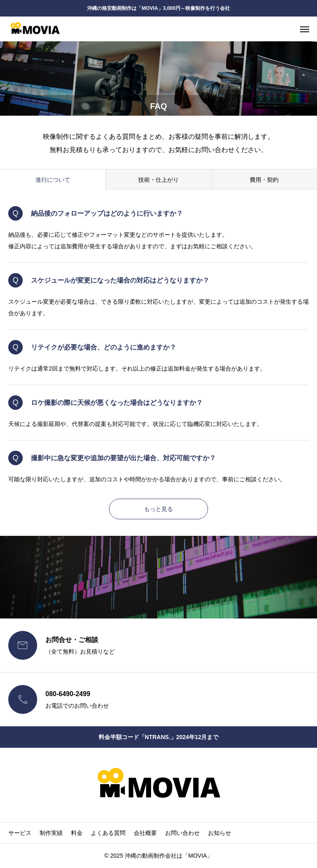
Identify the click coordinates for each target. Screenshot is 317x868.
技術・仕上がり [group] (158, 180)
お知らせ (220, 833)
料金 (77, 833)
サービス (20, 833)
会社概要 (145, 833)
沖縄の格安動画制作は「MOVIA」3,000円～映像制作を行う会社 (158, 8)
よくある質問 (108, 833)
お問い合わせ (182, 833)
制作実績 (51, 833)
